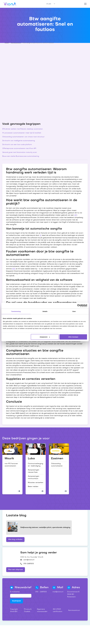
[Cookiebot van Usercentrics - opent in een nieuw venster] (79, 306)
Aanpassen (45, 337)
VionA (7, 43)
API (77, 211)
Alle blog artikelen (15, 539)
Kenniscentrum (16, 43)
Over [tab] (74, 311)
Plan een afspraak (16, 570)
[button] (50, 4)
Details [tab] (45, 311)
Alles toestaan (73, 337)
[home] (10, 4)
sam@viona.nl (29, 560)
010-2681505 (29, 564)
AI (40, 232)
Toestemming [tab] (16, 311)
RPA (12, 268)
